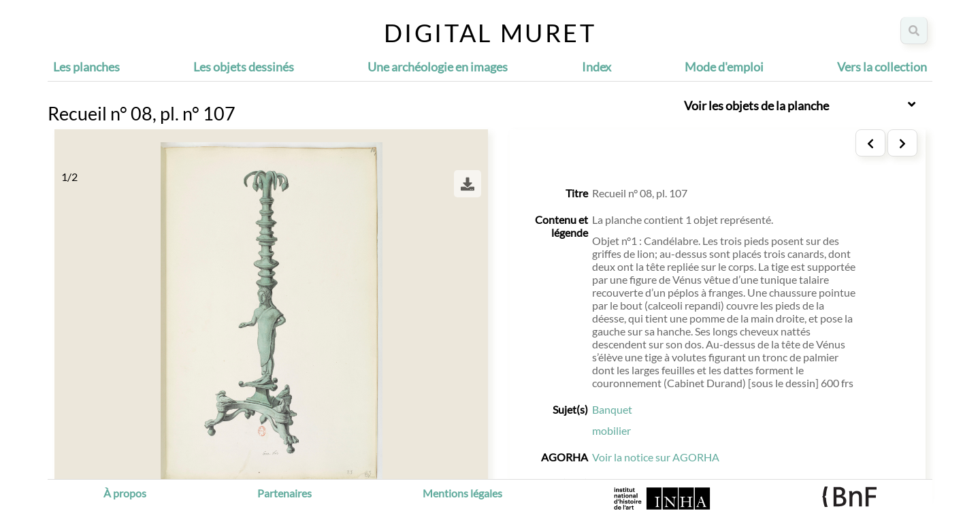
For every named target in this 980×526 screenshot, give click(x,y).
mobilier (611, 430)
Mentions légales (462, 493)
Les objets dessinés (244, 67)
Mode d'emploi (724, 67)
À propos (125, 493)
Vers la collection (882, 67)
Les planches (86, 67)
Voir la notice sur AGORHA (656, 457)
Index (597, 67)
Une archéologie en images (438, 67)
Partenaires (284, 493)
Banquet (612, 409)
